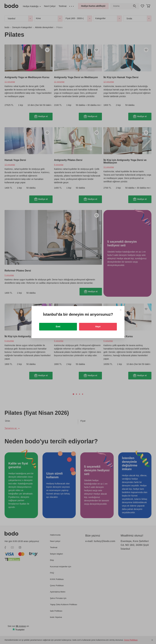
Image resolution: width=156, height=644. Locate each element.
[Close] (121, 310)
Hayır (98, 327)
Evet (58, 327)
